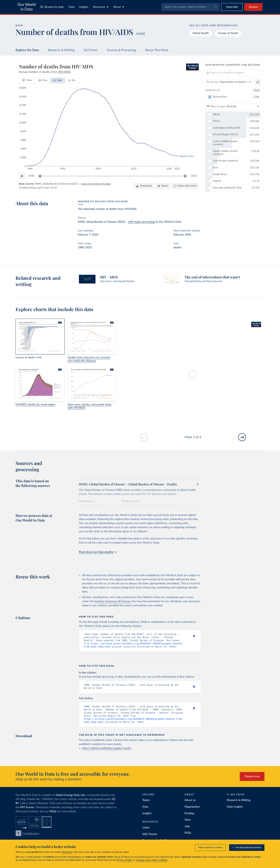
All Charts (91, 50)
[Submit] (215, 7)
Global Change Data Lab (70, 800)
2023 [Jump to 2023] (194, 176)
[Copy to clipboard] (190, 636)
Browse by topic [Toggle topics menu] (52, 7)
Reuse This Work (157, 50)
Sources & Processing (121, 50)
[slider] (40, 176)
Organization (192, 812)
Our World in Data (27, 7)
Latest (146, 833)
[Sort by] (229, 82)
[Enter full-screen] (185, 186)
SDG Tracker (150, 839)
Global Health (201, 33)
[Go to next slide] (242, 437)
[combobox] (191, 7)
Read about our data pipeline (98, 552)
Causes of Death (228, 33)
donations (67, 852)
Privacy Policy (124, 860)
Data (72, 7)
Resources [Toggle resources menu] (101, 7)
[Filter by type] (233, 106)
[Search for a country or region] (233, 73)
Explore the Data (27, 50)
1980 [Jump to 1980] (31, 176)
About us (190, 805)
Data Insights (235, 812)
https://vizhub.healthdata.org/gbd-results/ (107, 753)
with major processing (141, 222)
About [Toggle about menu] (119, 7)
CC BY (54, 188)
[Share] (163, 186)
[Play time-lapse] (22, 176)
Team (188, 825)
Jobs (187, 831)
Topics (146, 805)
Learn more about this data (96, 184)
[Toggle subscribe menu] (232, 7)
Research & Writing (61, 50)
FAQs (53, 817)
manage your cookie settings (152, 860)
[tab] (27, 80)
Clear (257, 90)
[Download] (144, 186)
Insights (84, 7)
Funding (189, 818)
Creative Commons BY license (112, 601)
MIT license (27, 812)
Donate (253, 7)
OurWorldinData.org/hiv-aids (34, 188)
